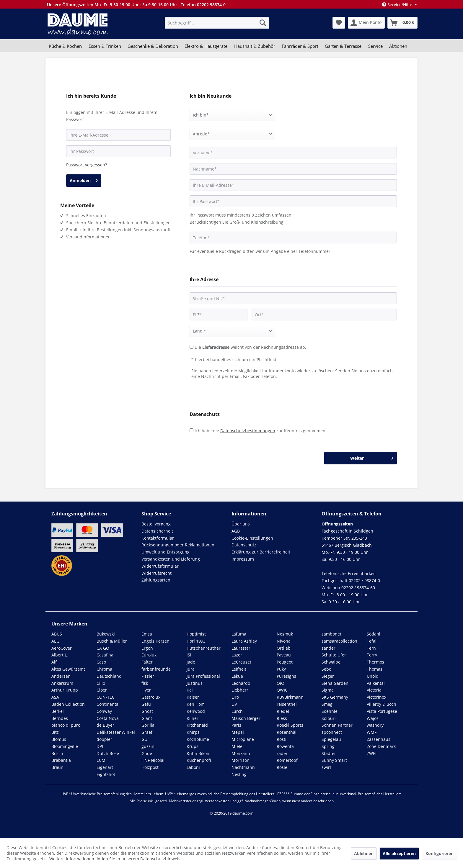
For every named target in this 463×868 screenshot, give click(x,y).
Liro (235, 697)
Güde (147, 753)
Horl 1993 (196, 641)
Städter (329, 753)
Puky (281, 669)
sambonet (331, 634)
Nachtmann (243, 767)
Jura (191, 669)
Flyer (146, 690)
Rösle (282, 767)
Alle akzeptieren (399, 853)
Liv (234, 704)
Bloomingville (65, 746)
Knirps (193, 732)
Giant (147, 718)
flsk (145, 683)
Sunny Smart (334, 760)
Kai (190, 690)
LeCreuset (241, 662)
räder (282, 753)
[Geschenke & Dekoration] (153, 46)
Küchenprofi (199, 760)
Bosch (57, 753)
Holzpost (150, 767)
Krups (193, 746)
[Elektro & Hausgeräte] (206, 46)
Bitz (55, 732)
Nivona (284, 641)
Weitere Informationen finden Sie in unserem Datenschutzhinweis (115, 859)
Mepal (238, 732)
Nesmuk (285, 634)
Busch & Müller (112, 641)
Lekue (237, 676)
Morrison (241, 760)
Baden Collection (68, 704)
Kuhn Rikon (198, 753)
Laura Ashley (244, 641)
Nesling (239, 774)
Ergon (147, 648)
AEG (55, 641)
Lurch (237, 711)
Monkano (241, 753)
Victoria (374, 690)
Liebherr (240, 690)
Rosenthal (287, 732)
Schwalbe (331, 662)
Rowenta (285, 746)
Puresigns (286, 676)
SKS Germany (335, 697)
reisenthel (287, 704)
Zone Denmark (381, 746)
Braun (57, 767)
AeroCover (62, 648)
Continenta (107, 704)
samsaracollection (339, 641)
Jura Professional (203, 676)
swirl (326, 767)
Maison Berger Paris (246, 722)
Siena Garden (335, 683)
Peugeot (285, 662)
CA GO (103, 648)
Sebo (326, 669)
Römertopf (287, 760)
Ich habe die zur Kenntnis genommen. (261, 431)
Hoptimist (196, 634)
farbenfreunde (156, 669)
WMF (372, 732)
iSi (189, 655)
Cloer (102, 690)
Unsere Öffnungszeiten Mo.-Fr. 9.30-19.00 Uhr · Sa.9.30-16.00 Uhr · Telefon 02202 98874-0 (136, 5)
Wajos (373, 718)
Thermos (375, 662)
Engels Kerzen (155, 641)
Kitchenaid (197, 725)
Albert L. (60, 655)
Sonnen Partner (337, 725)
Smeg (327, 704)
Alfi (54, 662)
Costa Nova (108, 718)
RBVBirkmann (290, 697)
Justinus (195, 683)
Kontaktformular (158, 538)
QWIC (282, 690)
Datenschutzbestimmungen (248, 431)
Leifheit (239, 669)
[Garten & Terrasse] (343, 46)
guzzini (149, 746)
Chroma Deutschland (109, 673)
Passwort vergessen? (87, 165)
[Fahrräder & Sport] (300, 46)
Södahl (374, 634)
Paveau (284, 655)
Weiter (372, 457)
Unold (373, 676)
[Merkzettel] (339, 23)
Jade (191, 662)
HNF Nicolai (153, 760)
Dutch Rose (108, 753)
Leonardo (241, 683)
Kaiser (193, 697)
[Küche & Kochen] (65, 46)
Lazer (237, 655)
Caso (101, 662)
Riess (282, 718)
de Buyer (105, 725)
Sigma (328, 690)
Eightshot (106, 774)
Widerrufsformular (160, 566)
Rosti (282, 739)
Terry (372, 655)
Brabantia (61, 760)
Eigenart (105, 767)
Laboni (193, 767)
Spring (328, 746)
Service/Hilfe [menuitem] (398, 5)
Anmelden (84, 180)
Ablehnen (364, 853)
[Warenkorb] (402, 23)
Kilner (193, 718)
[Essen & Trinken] (105, 46)
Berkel (58, 711)
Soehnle (330, 711)
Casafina (105, 655)
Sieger (328, 676)
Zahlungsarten (156, 580)
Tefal (372, 641)
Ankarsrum (62, 683)
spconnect (332, 732)
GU (144, 739)
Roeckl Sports (290, 725)
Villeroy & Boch (382, 704)
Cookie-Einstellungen (252, 538)
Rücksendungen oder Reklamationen (178, 545)
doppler (104, 739)
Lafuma (239, 634)
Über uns (241, 524)
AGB (236, 531)
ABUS (57, 634)
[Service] (375, 46)
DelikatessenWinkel (116, 732)
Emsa (147, 634)
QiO (281, 683)
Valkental (376, 683)
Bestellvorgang (156, 524)
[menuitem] (217, 23)
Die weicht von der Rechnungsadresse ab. (250, 347)
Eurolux (149, 655)
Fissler (148, 676)
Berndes (60, 718)
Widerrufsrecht (156, 573)
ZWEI (372, 753)
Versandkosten (217, 801)
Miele (237, 746)
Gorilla (148, 725)
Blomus (59, 739)
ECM (101, 760)
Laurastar (241, 648)
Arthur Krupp (65, 690)
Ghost (147, 711)
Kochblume (198, 739)
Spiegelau (331, 739)
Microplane (243, 739)
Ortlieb (284, 648)
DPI (100, 746)
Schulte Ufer (334, 655)
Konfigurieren (440, 853)
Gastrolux (151, 697)
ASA (55, 697)
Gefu (146, 704)
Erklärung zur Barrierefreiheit (261, 552)
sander (328, 648)
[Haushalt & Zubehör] (255, 46)
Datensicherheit (157, 531)
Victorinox (376, 697)
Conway (104, 711)
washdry (375, 725)
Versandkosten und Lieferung (171, 559)
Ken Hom (196, 704)
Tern (371, 648)
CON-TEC (106, 697)
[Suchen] (263, 23)
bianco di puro (66, 725)
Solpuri (329, 718)
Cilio (101, 683)
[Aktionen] (398, 46)
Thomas (375, 669)
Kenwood (196, 711)
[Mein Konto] (366, 23)
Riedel (283, 711)
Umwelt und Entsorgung (166, 552)
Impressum (243, 559)
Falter (147, 662)
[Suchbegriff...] (217, 23)
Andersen (61, 676)
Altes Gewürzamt (68, 669)
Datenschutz (244, 545)
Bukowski (106, 634)
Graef (147, 732)
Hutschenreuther (204, 648)
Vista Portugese (382, 711)
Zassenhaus (379, 739)
